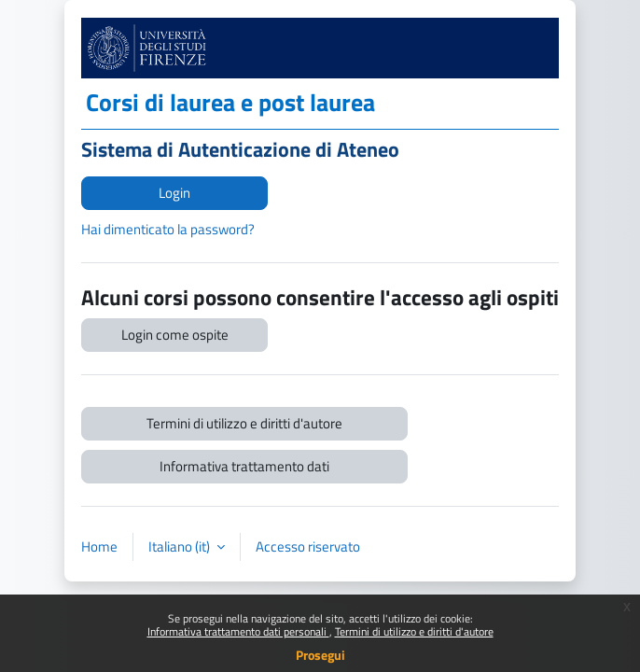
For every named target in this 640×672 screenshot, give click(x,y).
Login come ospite (175, 335)
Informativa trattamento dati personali (238, 631)
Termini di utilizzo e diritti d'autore (414, 631)
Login (174, 193)
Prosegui (320, 655)
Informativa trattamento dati (244, 466)
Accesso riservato (308, 547)
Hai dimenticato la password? (168, 229)
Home (99, 547)
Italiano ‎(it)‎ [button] (181, 547)
